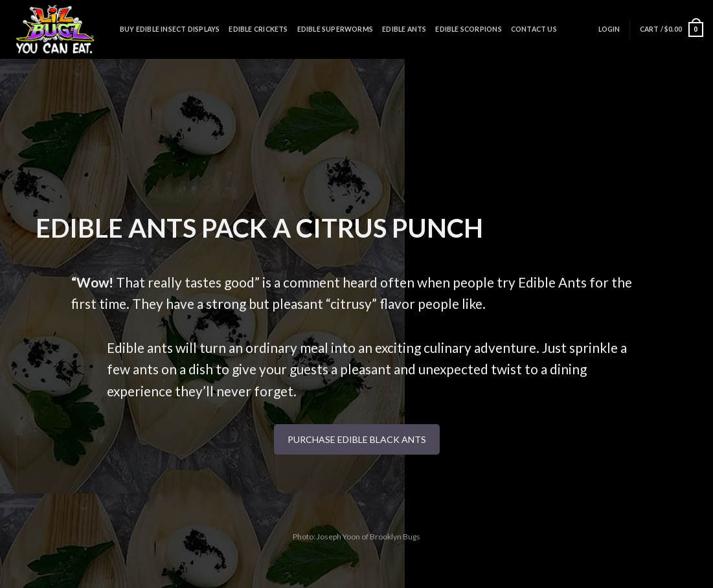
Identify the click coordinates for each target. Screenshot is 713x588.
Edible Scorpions (468, 29)
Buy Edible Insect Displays (170, 29)
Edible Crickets (258, 29)
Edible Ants (404, 29)
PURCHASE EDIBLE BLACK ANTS (357, 439)
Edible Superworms (335, 29)
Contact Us (534, 29)
